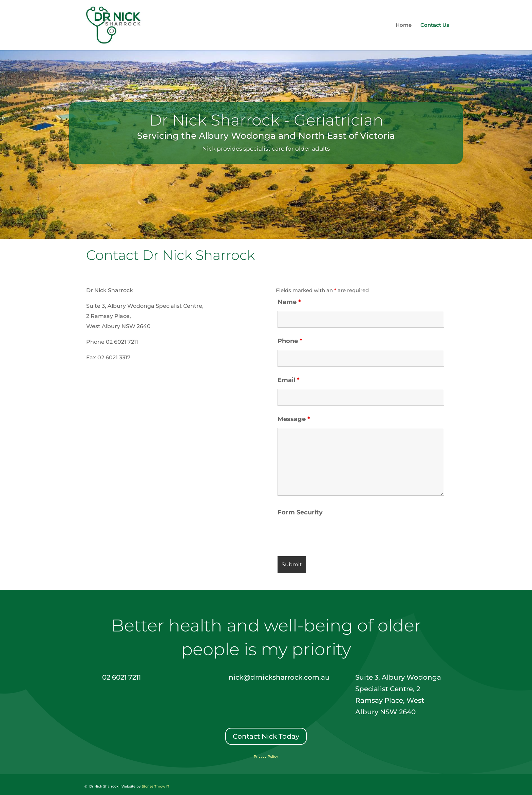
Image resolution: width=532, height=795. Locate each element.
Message (294, 419)
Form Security (300, 512)
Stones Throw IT (156, 786)
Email (289, 380)
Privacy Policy (266, 756)
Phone (290, 341)
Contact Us (435, 25)
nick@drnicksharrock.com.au (279, 677)
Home (404, 25)
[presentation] (329, 534)
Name (289, 302)
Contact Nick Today (266, 736)
